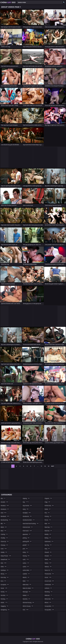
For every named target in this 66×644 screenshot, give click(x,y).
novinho (27, 599)
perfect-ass (49, 506)
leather (26, 574)
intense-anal (28, 527)
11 (41, 466)
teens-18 (49, 570)
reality (48, 534)
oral (26, 610)
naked (26, 595)
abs (3, 498)
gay (26, 502)
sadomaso (49, 541)
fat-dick (5, 595)
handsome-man (29, 520)
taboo (48, 559)
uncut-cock (49, 581)
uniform (48, 588)
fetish (4, 602)
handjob (27, 513)
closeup (5, 545)
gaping (26, 498)
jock (25, 549)
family (4, 592)
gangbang (5, 610)
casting (4, 534)
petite (48, 509)
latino (26, 567)
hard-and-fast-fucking (31, 523)
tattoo (48, 563)
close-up (5, 541)
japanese (27, 534)
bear (4, 531)
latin (26, 559)
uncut (48, 577)
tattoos (48, 567)
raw (47, 523)
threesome (49, 574)
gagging (5, 606)
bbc (3, 523)
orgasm (48, 498)
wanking (49, 592)
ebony (4, 574)
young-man (49, 606)
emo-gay (5, 577)
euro (4, 581)
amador (5, 502)
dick (4, 563)
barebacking (6, 520)
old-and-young (29, 602)
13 (49, 466)
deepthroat (6, 559)
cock (4, 549)
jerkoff (26, 545)
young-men (49, 610)
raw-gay (49, 527)
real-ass (48, 531)
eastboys (5, 570)
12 (45, 466)
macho (26, 577)
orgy (48, 502)
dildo (4, 567)
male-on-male (28, 588)
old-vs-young (28, 606)
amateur (5, 506)
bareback (5, 516)
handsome (27, 516)
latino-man (27, 570)
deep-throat (6, 556)
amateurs (5, 509)
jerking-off (27, 541)
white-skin (49, 599)
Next (53, 466)
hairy (26, 509)
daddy (4, 552)
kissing (26, 556)
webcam (49, 595)
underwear (49, 585)
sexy (47, 549)
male (26, 581)
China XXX (8, 2)
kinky (26, 552)
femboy (4, 599)
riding (48, 538)
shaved (48, 552)
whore (48, 602)
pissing (48, 516)
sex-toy (48, 545)
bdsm (4, 527)
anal (4, 513)
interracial (27, 531)
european (5, 585)
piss (47, 513)
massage (27, 592)
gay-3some (27, 506)
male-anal (27, 585)
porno (48, 520)
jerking (26, 538)
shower (48, 556)
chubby (4, 538)
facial (4, 588)
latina (26, 563)
